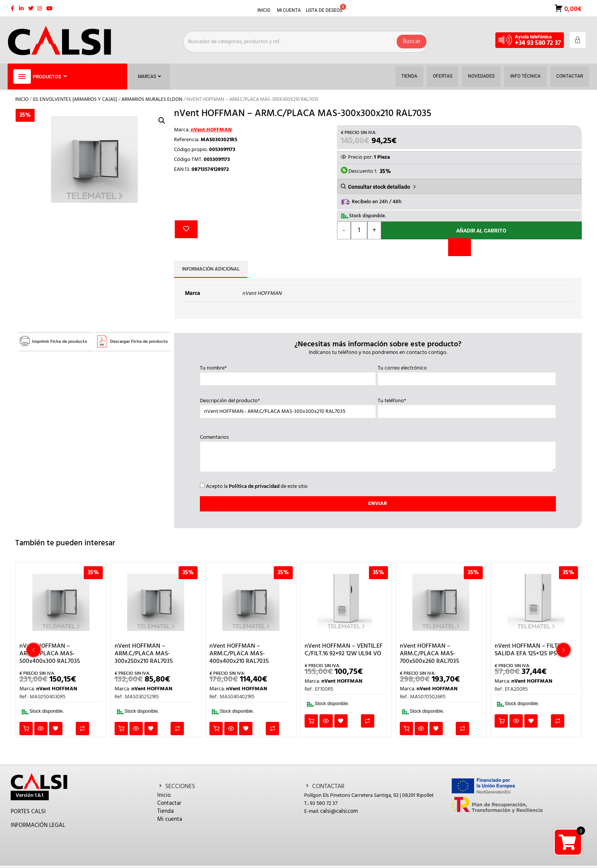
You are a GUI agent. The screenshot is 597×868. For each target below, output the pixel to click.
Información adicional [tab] (211, 269)
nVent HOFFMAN (211, 130)
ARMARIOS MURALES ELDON (152, 100)
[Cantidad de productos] (359, 230)
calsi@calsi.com (339, 811)
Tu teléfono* (467, 406)
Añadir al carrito (481, 231)
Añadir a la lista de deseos (186, 229)
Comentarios (378, 454)
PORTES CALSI (28, 812)
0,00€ (572, 9)
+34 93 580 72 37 (538, 43)
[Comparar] (460, 247)
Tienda (165, 811)
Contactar (169, 803)
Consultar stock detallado (379, 187)
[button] (162, 121)
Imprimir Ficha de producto (60, 342)
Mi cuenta (170, 819)
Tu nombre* (288, 374)
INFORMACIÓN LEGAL (38, 825)
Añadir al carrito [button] (26, 729)
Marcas (149, 76)
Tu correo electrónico (467, 374)
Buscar (412, 40)
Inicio (22, 100)
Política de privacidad (254, 487)
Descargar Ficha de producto (139, 342)
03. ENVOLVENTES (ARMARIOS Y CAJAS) (75, 100)
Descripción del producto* (288, 406)
